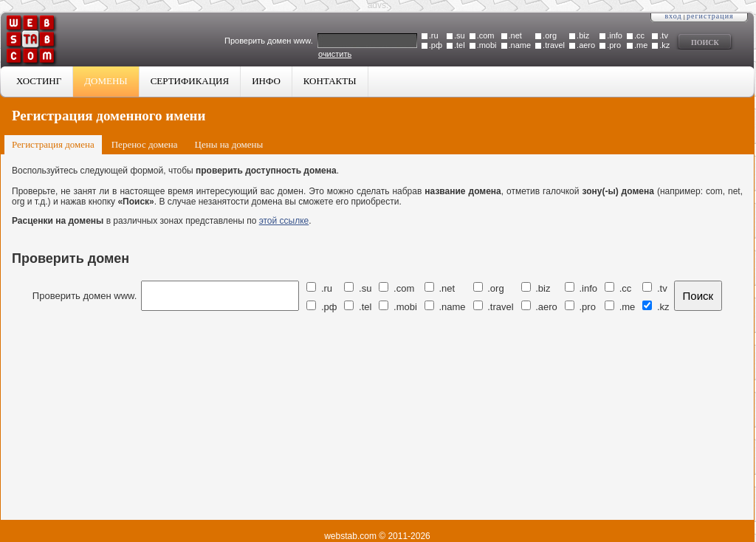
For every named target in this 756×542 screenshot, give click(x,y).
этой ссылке (284, 221)
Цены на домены (229, 144)
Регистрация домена (53, 144)
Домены (106, 81)
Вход (673, 16)
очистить (335, 54)
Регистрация (710, 16)
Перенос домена (145, 144)
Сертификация (190, 81)
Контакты (330, 81)
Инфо (266, 81)
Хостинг (39, 81)
